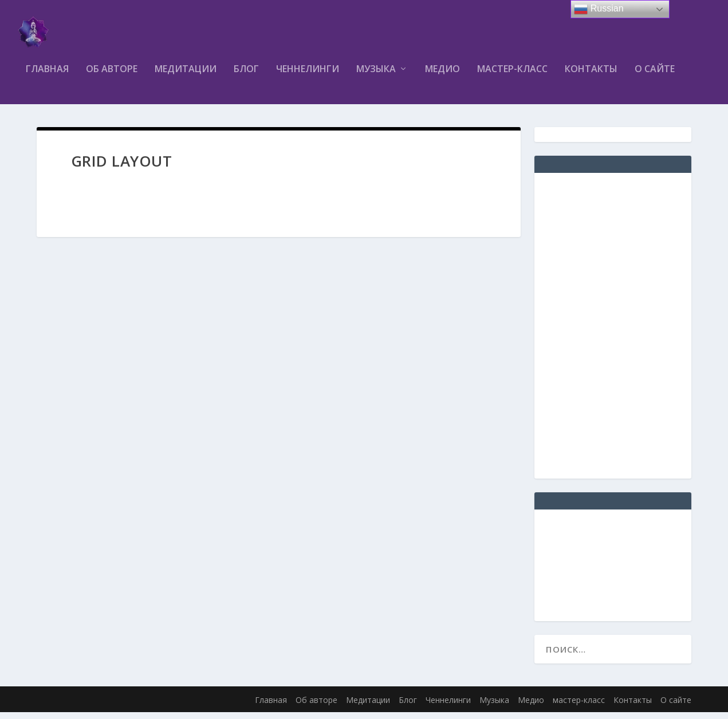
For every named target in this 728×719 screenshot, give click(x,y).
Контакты (591, 76)
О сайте (655, 76)
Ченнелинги (308, 76)
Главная (47, 76)
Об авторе (112, 76)
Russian (599, 9)
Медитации (186, 76)
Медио (442, 76)
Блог (246, 76)
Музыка (376, 76)
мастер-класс (512, 76)
